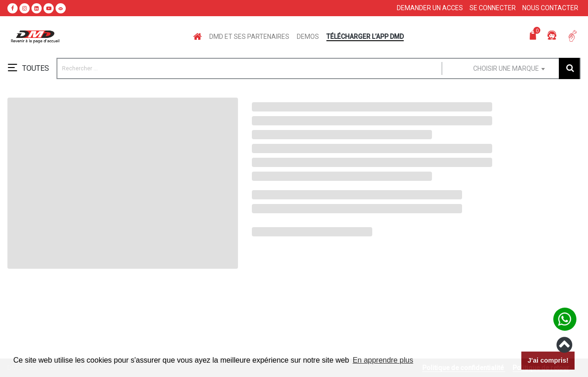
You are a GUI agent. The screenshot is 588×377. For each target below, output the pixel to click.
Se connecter (493, 8)
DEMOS (308, 37)
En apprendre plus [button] (383, 360)
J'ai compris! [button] (548, 360)
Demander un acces (430, 8)
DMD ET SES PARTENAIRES (249, 37)
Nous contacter (550, 8)
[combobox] (495, 68)
